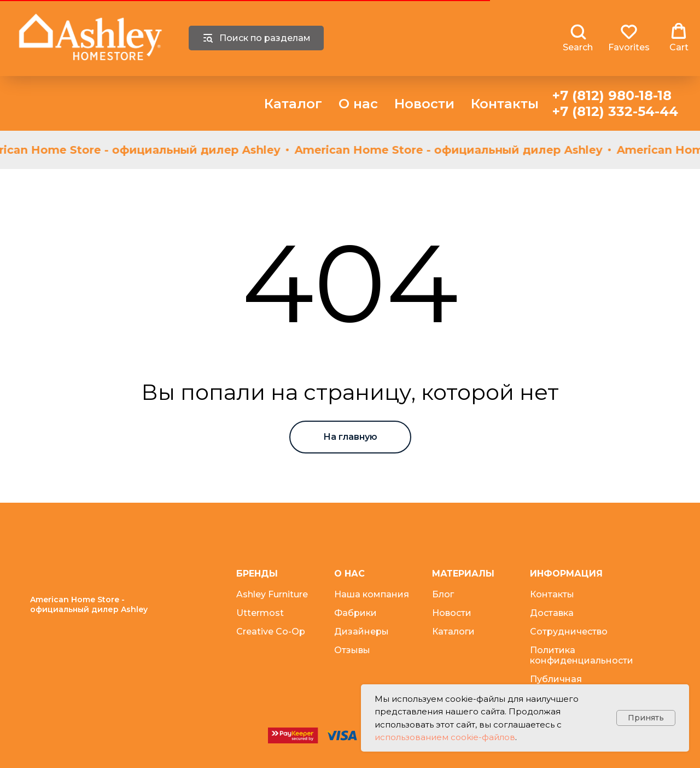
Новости (424, 104)
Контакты (505, 104)
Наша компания (372, 594)
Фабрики (355, 613)
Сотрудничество (569, 632)
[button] (578, 38)
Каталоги (453, 632)
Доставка (552, 613)
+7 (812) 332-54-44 (615, 111)
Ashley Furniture (272, 594)
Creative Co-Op (271, 632)
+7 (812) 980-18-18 (612, 95)
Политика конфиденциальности (582, 655)
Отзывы (352, 650)
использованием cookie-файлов (445, 737)
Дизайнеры (361, 632)
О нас (358, 104)
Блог (443, 594)
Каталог (293, 104)
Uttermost (260, 613)
